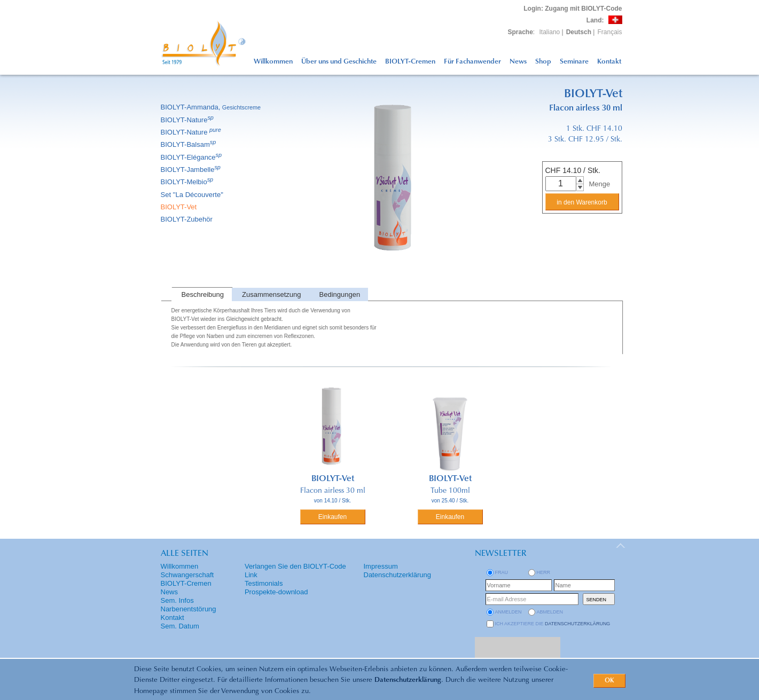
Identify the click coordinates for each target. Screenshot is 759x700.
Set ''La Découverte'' (193, 195)
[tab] (202, 294)
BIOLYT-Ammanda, (212, 107)
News (518, 62)
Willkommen (273, 62)
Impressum (381, 566)
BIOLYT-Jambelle (191, 170)
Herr (544, 572)
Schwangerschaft (187, 575)
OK (609, 681)
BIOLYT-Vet (180, 207)
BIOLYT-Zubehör (187, 219)
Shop (543, 62)
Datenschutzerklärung (408, 680)
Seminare (574, 62)
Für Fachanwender (472, 62)
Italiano (550, 32)
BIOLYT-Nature (188, 120)
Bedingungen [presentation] (340, 294)
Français (609, 32)
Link (251, 575)
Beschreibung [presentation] (203, 294)
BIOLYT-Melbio (188, 182)
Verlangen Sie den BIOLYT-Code (295, 566)
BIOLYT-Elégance (192, 157)
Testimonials (264, 583)
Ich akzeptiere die (553, 624)
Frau (502, 572)
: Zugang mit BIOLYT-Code (573, 9)
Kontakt (609, 62)
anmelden (508, 612)
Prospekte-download (276, 592)
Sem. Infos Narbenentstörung (189, 605)
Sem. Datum (180, 626)
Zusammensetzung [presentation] (272, 294)
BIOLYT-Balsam (189, 144)
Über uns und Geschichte (339, 62)
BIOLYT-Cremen (410, 62)
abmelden (550, 612)
